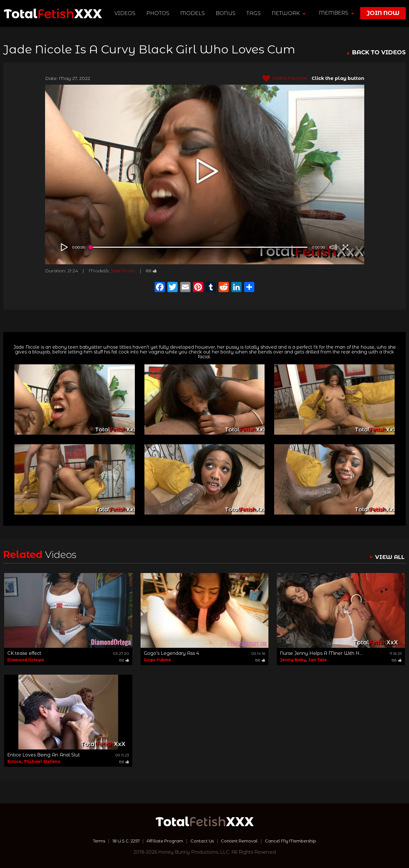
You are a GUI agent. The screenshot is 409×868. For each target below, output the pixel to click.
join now (383, 13)
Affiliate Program (162, 841)
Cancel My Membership (297, 841)
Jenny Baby (293, 660)
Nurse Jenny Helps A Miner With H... (321, 653)
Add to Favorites (283, 79)
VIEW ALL (389, 557)
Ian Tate (318, 660)
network (289, 13)
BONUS (226, 13)
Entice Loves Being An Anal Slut (44, 755)
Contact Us (202, 841)
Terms (91, 841)
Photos (158, 13)
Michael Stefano (42, 761)
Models (193, 13)
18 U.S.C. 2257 (120, 841)
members (336, 13)
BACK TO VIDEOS (379, 53)
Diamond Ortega (26, 660)
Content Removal (241, 841)
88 (154, 271)
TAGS (254, 13)
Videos (125, 13)
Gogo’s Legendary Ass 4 (171, 653)
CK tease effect (24, 653)
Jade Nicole (124, 271)
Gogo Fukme (158, 660)
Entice (14, 761)
